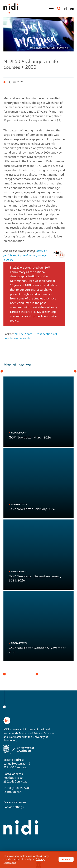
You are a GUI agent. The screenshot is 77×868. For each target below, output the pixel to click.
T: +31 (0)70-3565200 (17, 788)
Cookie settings (14, 807)
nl (66, 8)
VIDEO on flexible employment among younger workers (26, 255)
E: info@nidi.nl (13, 792)
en (72, 8)
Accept (66, 859)
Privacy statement (15, 802)
